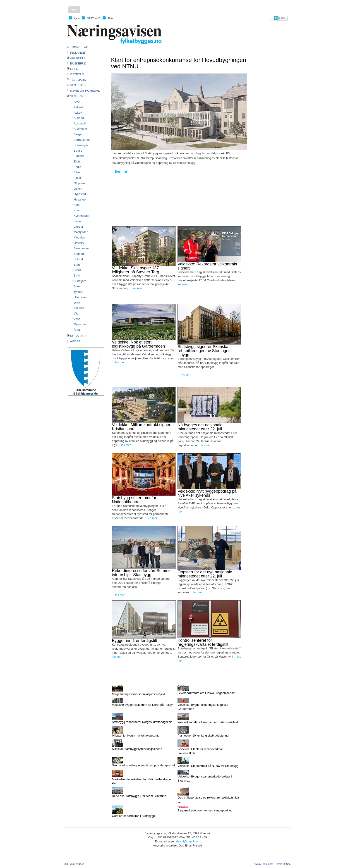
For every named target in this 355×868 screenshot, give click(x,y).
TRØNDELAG (79, 47)
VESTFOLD (78, 85)
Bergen (79, 134)
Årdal (77, 330)
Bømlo (78, 151)
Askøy (78, 113)
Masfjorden (81, 232)
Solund (78, 259)
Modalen (79, 237)
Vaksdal (79, 308)
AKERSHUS (78, 58)
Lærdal (78, 227)
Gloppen (79, 183)
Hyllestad (80, 194)
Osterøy (79, 243)
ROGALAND (78, 336)
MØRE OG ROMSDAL (85, 91)
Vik (76, 314)
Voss (77, 319)
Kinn (77, 205)
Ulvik (77, 303)
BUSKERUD (78, 63)
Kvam (78, 210)
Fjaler (78, 178)
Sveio (78, 286)
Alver (77, 102)
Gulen (78, 189)
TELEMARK (78, 80)
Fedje (78, 167)
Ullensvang (81, 297)
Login (282, 18)
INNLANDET (79, 53)
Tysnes (78, 292)
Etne (77, 161)
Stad (77, 265)
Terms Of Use (283, 864)
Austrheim (80, 129)
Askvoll (78, 107)
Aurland (79, 118)
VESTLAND (78, 96)
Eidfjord (79, 156)
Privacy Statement (263, 864)
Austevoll (80, 123)
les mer (138, 288)
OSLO (74, 69)
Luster (78, 221)
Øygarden (80, 324)
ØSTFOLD (77, 74)
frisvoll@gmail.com (188, 841)
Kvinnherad (81, 216)
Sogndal (79, 254)
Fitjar (77, 172)
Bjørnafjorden (83, 140)
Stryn (77, 275)
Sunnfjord (80, 281)
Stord (77, 270)
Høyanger (80, 199)
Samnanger (81, 248)
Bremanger (81, 145)
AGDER (75, 341)
